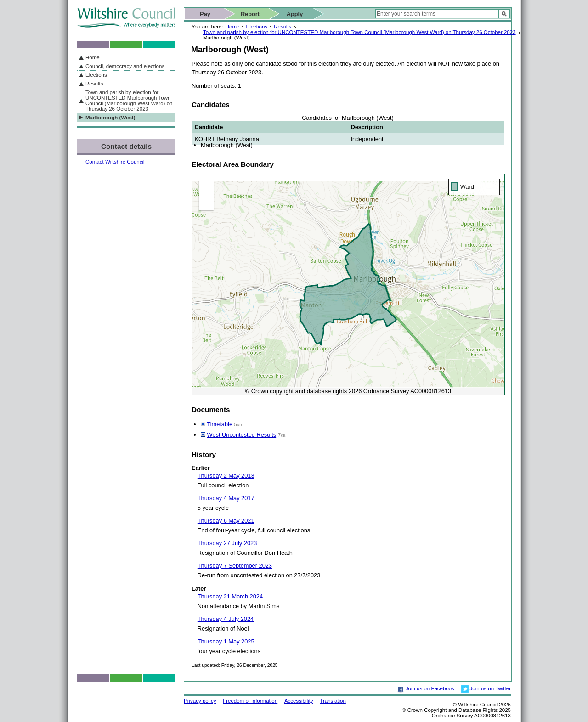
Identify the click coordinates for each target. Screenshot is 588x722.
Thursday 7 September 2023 (235, 566)
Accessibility (299, 701)
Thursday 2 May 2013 (226, 476)
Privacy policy (200, 701)
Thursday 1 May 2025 (226, 641)
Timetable (220, 424)
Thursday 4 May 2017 (226, 498)
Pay (205, 14)
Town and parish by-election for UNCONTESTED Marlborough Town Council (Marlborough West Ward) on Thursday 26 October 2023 (359, 32)
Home (233, 27)
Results (283, 27)
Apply (295, 14)
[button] (206, 188)
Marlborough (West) (110, 118)
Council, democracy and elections (125, 66)
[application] (348, 284)
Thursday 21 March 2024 (230, 596)
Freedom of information (250, 701)
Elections (257, 27)
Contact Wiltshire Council (115, 162)
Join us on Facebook (430, 688)
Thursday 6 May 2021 (226, 521)
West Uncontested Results (242, 435)
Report (250, 14)
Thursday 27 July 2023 (227, 543)
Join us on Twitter (490, 688)
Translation (333, 701)
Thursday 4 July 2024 (226, 619)
